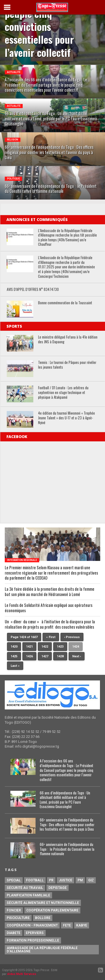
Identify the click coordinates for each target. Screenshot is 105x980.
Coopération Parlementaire (52, 910)
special (14, 880)
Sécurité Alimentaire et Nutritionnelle (43, 903)
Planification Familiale (28, 895)
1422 (45, 647)
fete (67, 925)
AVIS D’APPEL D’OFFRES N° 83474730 (33, 290)
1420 (14, 647)
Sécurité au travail (25, 888)
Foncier (14, 910)
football (35, 880)
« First (51, 637)
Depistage (58, 888)
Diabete (14, 933)
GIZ (91, 880)
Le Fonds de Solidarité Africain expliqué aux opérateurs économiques (49, 608)
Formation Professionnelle (33, 940)
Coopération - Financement (32, 925)
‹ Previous (72, 637)
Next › (77, 656)
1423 (60, 647)
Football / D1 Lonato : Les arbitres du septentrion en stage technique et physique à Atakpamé (63, 393)
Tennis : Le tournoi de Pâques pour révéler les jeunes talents (67, 365)
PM (80, 880)
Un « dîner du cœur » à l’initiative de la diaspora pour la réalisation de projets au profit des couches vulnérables (50, 624)
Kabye (82, 925)
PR (51, 880)
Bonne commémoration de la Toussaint (65, 303)
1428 (60, 656)
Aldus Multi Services (22, 974)
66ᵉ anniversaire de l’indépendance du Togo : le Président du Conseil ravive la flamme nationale (67, 849)
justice (66, 880)
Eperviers (35, 933)
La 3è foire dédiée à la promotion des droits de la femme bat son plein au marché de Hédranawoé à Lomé (50, 592)
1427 (45, 656)
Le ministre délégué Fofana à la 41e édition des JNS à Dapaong (68, 340)
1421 (29, 647)
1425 (14, 656)
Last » (15, 666)
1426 (29, 656)
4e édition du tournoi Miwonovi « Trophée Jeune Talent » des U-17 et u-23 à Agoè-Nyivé (66, 418)
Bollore (43, 918)
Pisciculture (18, 918)
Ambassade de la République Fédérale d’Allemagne (42, 950)
